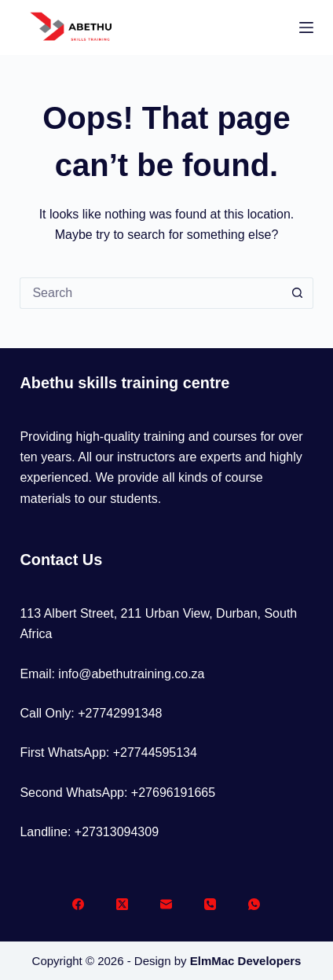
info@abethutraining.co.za (131, 674)
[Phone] (210, 904)
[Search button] (298, 293)
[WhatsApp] (254, 904)
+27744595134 (155, 752)
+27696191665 (173, 793)
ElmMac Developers (246, 961)
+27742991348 (120, 713)
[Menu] (306, 28)
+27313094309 (117, 832)
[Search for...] (150, 293)
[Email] (166, 904)
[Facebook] (78, 904)
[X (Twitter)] (122, 904)
